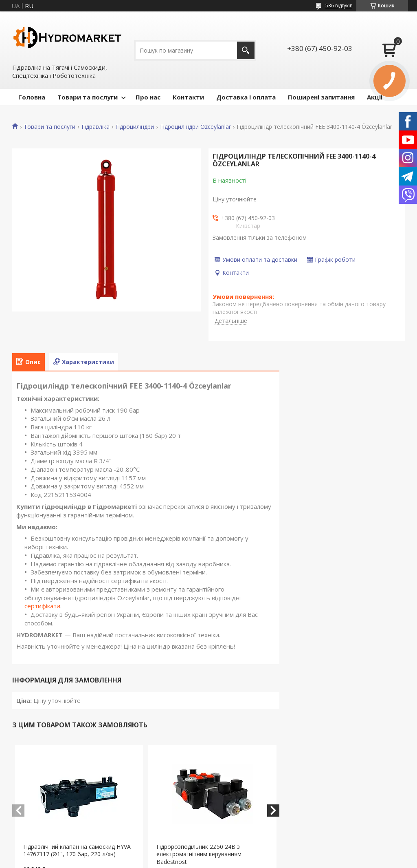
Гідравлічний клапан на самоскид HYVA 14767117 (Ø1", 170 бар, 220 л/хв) (77, 850)
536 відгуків (339, 6)
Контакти (188, 97)
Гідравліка (95, 127)
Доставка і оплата (246, 97)
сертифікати (42, 606)
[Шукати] (246, 50)
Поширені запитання (321, 97)
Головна (32, 97)
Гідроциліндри (135, 127)
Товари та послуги (88, 97)
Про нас (148, 97)
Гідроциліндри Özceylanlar (195, 127)
